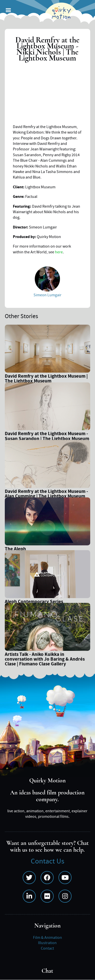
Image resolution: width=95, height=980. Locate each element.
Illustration (47, 943)
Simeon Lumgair (47, 295)
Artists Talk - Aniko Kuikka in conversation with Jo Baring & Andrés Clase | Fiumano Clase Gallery (45, 660)
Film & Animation (47, 938)
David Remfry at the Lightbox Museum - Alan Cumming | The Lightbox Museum (46, 494)
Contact (47, 948)
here (59, 252)
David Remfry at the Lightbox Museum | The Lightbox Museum (46, 379)
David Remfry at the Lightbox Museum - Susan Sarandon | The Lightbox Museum (47, 437)
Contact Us (47, 861)
